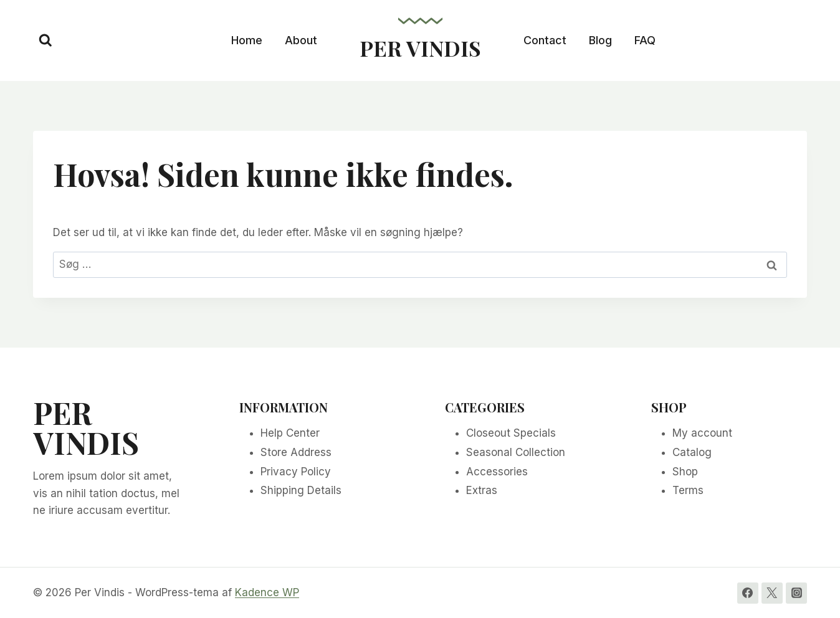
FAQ (645, 40)
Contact (545, 40)
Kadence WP (267, 592)
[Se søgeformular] (45, 40)
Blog (600, 40)
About (301, 40)
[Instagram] (796, 593)
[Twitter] (772, 593)
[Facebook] (748, 593)
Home (247, 40)
